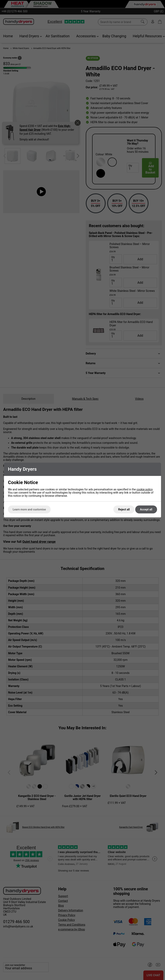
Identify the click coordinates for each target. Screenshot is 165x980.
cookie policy (144, 489)
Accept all (146, 509)
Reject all (124, 509)
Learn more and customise (29, 509)
